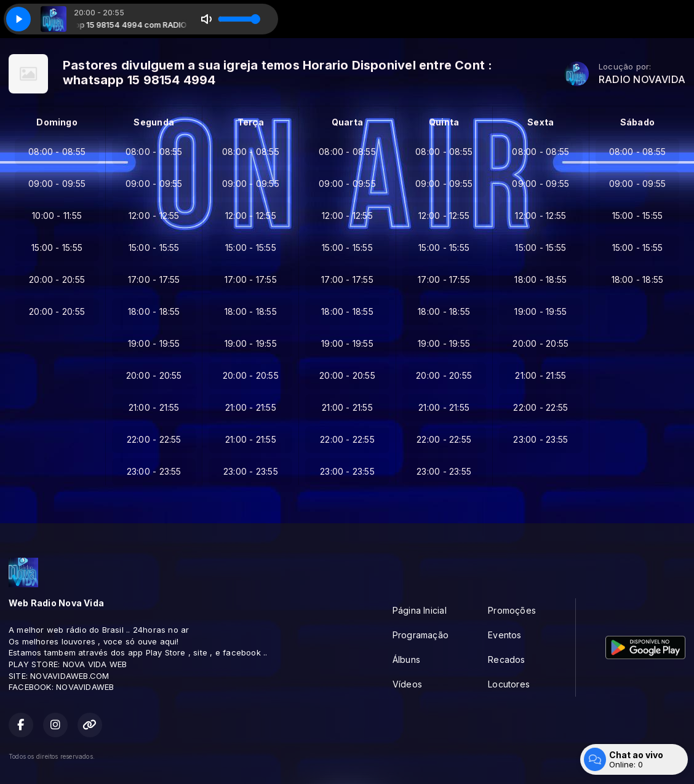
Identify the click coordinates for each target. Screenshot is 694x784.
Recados (506, 659)
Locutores (509, 684)
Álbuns (406, 659)
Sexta (540, 122)
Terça (251, 122)
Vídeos (407, 684)
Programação (421, 635)
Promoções (512, 610)
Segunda (154, 122)
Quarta (347, 122)
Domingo (57, 122)
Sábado (637, 122)
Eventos (505, 635)
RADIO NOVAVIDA (642, 80)
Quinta (444, 122)
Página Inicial (420, 610)
